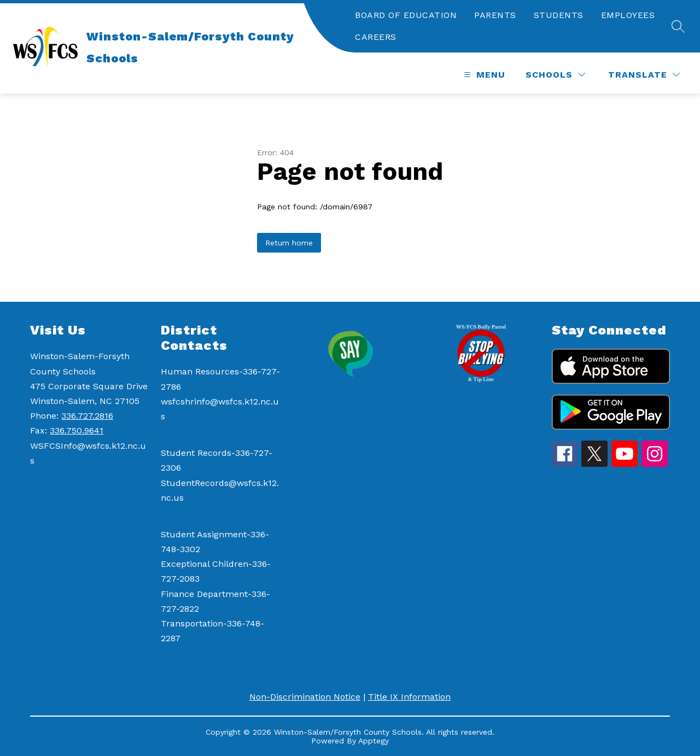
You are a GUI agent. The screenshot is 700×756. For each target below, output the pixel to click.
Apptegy (374, 741)
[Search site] (678, 26)
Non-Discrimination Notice (305, 697)
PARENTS (495, 15)
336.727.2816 (87, 416)
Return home (289, 243)
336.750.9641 (77, 430)
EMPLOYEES (628, 15)
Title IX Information (409, 697)
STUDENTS (559, 15)
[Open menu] (483, 75)
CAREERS (376, 37)
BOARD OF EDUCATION (406, 15)
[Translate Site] (644, 75)
